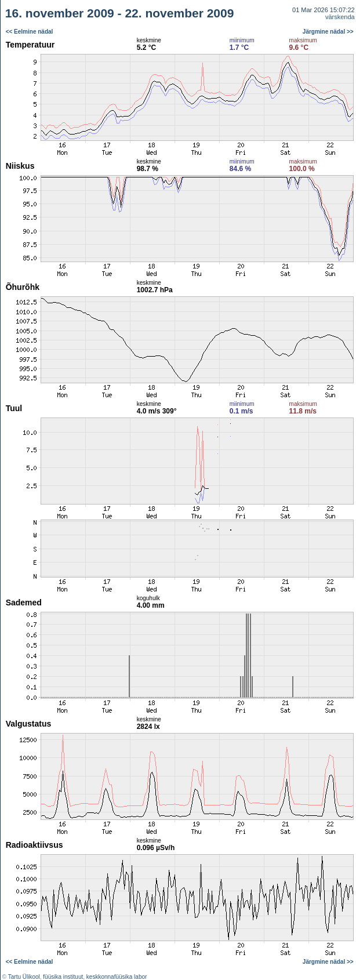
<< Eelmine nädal (30, 32)
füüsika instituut (63, 977)
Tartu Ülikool (24, 977)
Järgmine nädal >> (328, 32)
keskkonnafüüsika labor (117, 977)
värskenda (340, 17)
